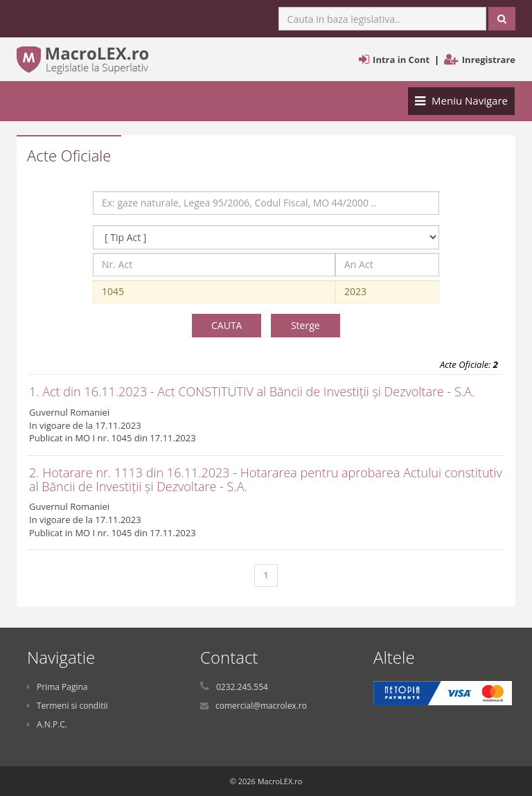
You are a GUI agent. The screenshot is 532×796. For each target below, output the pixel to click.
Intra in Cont (401, 60)
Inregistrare (489, 60)
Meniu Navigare (461, 104)
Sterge (305, 325)
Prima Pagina (57, 687)
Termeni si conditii (68, 706)
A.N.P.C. (47, 724)
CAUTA (227, 325)
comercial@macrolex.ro (261, 706)
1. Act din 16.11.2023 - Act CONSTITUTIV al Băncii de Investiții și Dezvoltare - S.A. (252, 391)
